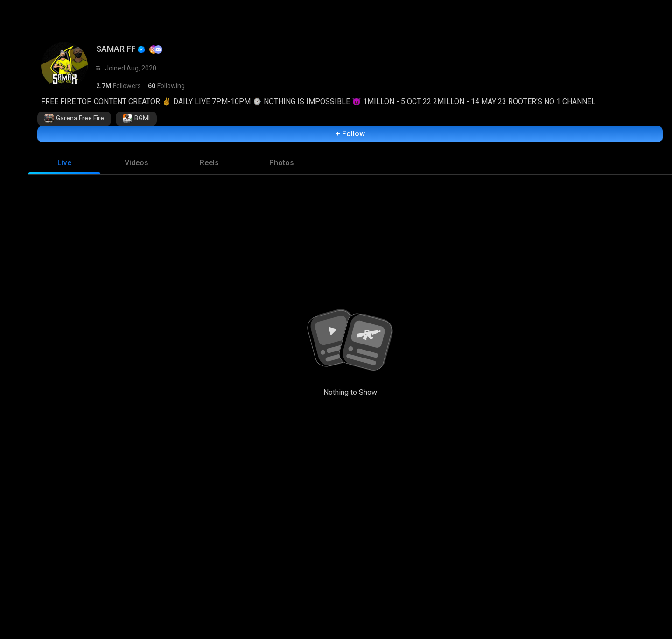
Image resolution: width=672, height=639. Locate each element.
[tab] (64, 165)
